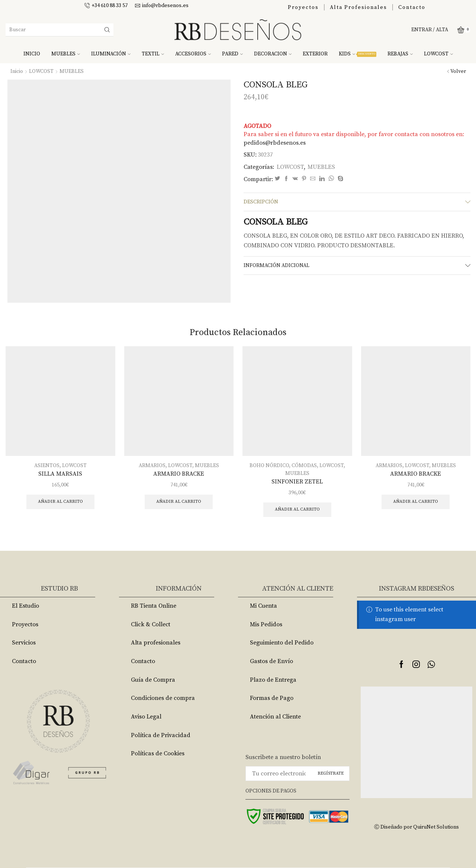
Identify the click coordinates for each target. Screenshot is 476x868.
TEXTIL (153, 54)
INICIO (32, 54)
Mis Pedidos (266, 624)
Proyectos (303, 7)
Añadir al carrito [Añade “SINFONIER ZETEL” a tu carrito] (297, 509)
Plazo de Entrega (273, 680)
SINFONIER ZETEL (297, 482)
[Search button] (107, 30)
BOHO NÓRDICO (269, 466)
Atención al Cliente (275, 717)
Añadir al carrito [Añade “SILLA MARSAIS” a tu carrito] (60, 501)
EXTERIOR (315, 54)
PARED (232, 54)
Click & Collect (151, 624)
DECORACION (273, 54)
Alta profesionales (156, 643)
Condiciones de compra (163, 698)
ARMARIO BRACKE (179, 474)
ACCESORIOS (193, 54)
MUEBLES (66, 54)
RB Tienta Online (154, 606)
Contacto (412, 7)
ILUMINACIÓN (111, 54)
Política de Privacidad (161, 735)
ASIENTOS (47, 466)
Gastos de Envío (271, 661)
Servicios (24, 643)
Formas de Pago (272, 698)
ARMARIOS (152, 466)
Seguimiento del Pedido (282, 643)
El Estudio (25, 606)
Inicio (17, 71)
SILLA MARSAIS (60, 474)
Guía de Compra (153, 680)
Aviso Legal (146, 717)
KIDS (358, 54)
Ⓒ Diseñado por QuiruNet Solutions (416, 827)
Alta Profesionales (358, 7)
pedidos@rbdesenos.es (275, 143)
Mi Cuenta (263, 606)
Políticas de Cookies (158, 753)
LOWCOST (438, 54)
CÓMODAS (304, 466)
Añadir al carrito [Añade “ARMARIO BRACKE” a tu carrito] (179, 501)
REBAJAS (400, 54)
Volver (458, 71)
